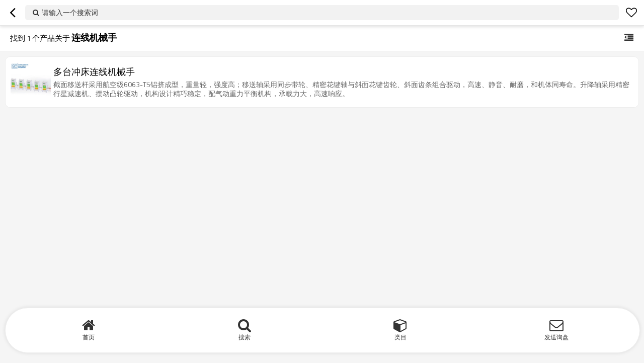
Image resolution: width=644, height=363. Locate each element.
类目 (400, 337)
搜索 (245, 337)
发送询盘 (556, 337)
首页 (89, 337)
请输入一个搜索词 (70, 12)
